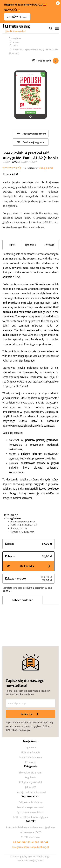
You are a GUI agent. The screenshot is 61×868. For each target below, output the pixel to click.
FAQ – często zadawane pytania (31, 817)
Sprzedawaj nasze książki (30, 812)
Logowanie (30, 748)
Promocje (30, 762)
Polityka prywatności (30, 782)
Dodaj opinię (46, 168)
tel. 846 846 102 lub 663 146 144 (30, 842)
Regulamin (31, 778)
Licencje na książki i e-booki (31, 792)
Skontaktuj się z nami (30, 773)
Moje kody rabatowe (31, 757)
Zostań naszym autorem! (30, 807)
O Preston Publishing (31, 802)
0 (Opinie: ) (31, 168)
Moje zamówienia (30, 752)
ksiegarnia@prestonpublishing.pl (31, 847)
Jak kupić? (30, 787)
